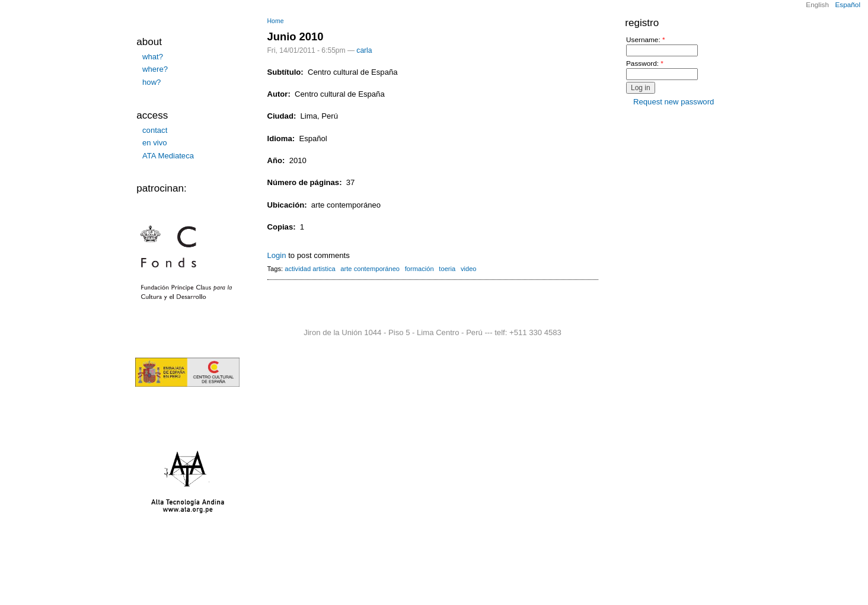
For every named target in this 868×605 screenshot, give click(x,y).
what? (153, 57)
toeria (447, 269)
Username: (646, 40)
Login (277, 255)
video (469, 269)
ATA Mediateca (168, 156)
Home (276, 21)
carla (364, 50)
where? (155, 69)
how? (151, 82)
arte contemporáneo (370, 269)
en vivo (155, 143)
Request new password (674, 102)
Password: (645, 64)
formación (419, 269)
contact (155, 130)
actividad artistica (310, 269)
